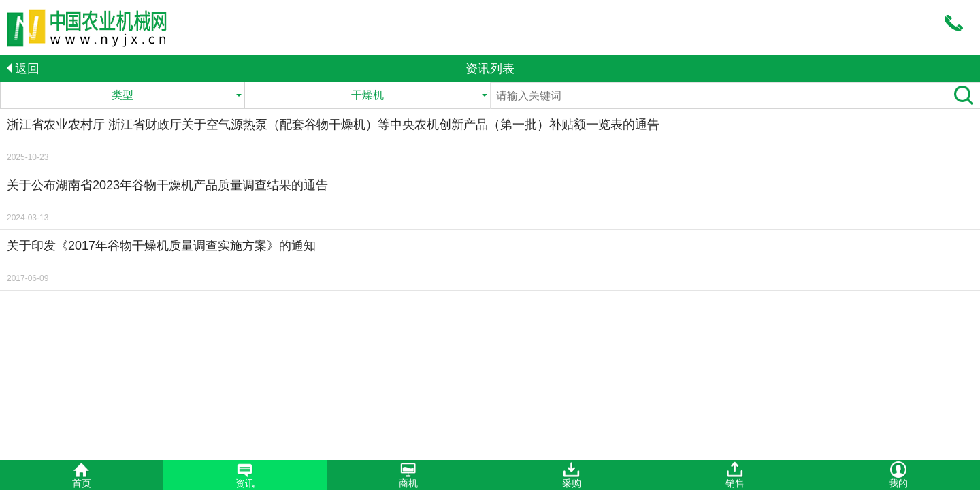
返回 (23, 69)
